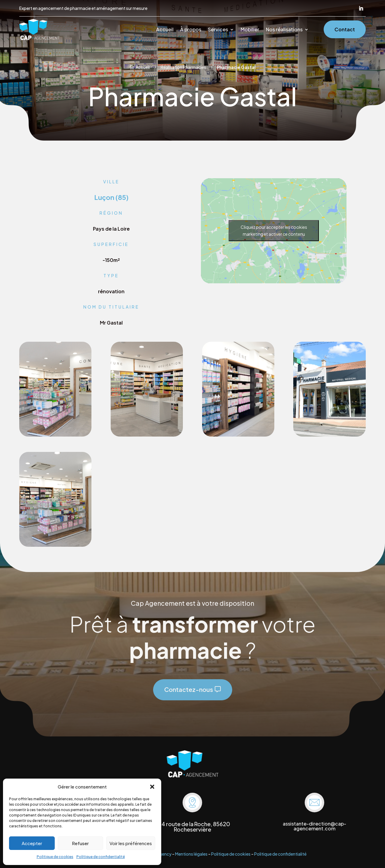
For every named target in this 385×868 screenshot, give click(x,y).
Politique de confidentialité (101, 857)
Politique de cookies (55, 857)
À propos (191, 30)
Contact (345, 29)
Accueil (165, 30)
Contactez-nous (189, 689)
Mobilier (250, 30)
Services (218, 30)
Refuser (80, 843)
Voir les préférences (131, 843)
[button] (152, 787)
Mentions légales (191, 854)
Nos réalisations (284, 30)
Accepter (32, 843)
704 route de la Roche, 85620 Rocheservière (192, 827)
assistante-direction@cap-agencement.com (314, 826)
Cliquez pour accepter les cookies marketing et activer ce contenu (274, 230)
